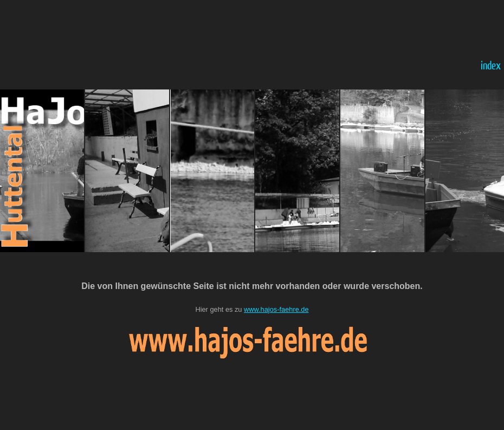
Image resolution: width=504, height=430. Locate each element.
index (491, 65)
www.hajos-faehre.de (276, 309)
